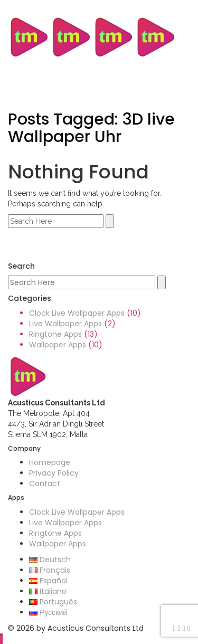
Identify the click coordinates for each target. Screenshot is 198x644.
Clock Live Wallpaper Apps (77, 313)
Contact (45, 484)
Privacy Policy (54, 473)
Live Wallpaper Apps (65, 324)
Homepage (50, 462)
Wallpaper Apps (58, 345)
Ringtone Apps (55, 334)
